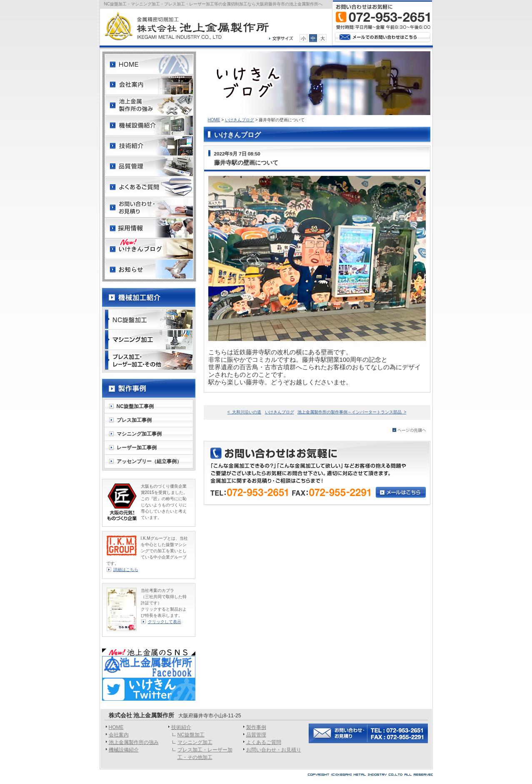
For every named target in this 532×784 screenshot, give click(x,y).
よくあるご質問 (264, 742)
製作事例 (256, 727)
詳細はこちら (126, 570)
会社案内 (119, 735)
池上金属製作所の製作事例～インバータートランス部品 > (352, 412)
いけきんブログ (240, 120)
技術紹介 (181, 727)
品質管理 (256, 735)
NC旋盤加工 (191, 735)
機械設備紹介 (124, 750)
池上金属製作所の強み (134, 742)
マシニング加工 (195, 742)
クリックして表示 (165, 622)
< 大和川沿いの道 (244, 412)
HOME (214, 120)
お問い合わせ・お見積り (274, 750)
